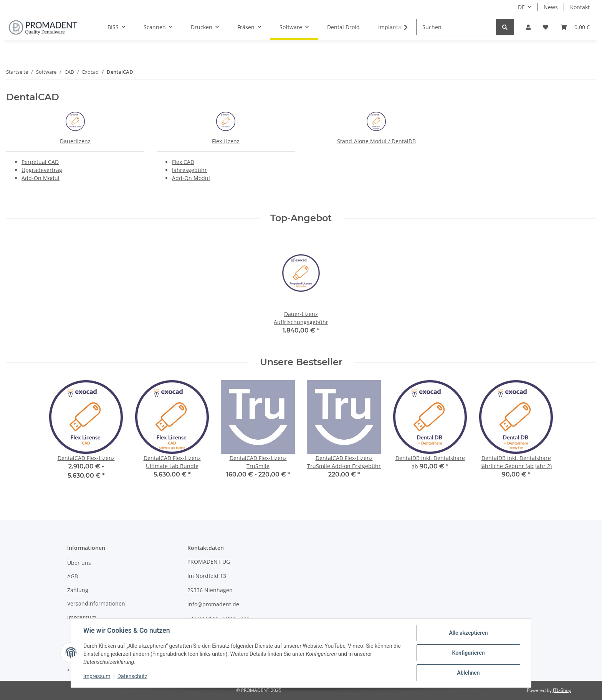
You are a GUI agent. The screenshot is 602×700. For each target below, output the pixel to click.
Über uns (79, 563)
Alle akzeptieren (468, 633)
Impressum (82, 617)
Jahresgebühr (189, 170)
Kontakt (580, 7)
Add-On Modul (41, 178)
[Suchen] (456, 27)
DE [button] (521, 7)
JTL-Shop (562, 690)
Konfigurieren (468, 653)
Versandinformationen (96, 603)
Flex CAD (183, 162)
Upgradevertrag (42, 170)
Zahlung (78, 590)
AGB (73, 576)
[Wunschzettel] (546, 27)
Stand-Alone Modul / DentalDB (376, 141)
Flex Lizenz (226, 141)
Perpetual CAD (40, 162)
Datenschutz (132, 676)
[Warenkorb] (575, 27)
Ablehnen (468, 673)
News (551, 7)
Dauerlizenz (75, 141)
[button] (528, 27)
